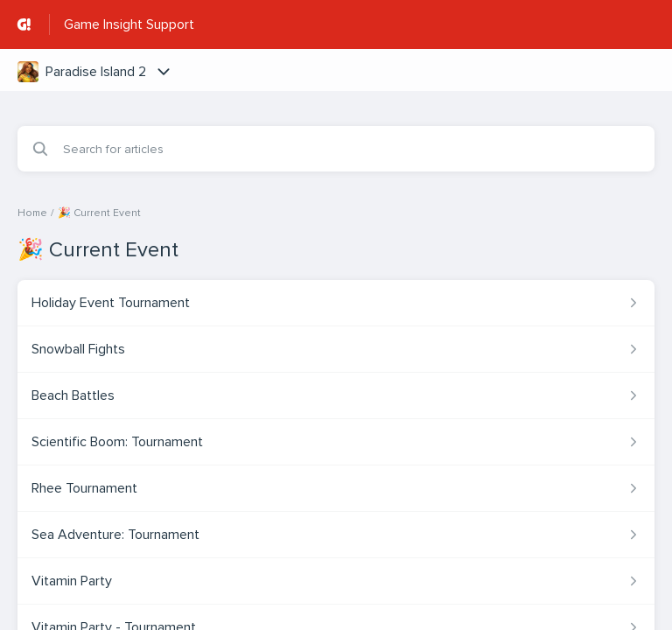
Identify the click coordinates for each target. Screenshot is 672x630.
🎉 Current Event (99, 213)
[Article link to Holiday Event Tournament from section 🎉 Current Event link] (336, 303)
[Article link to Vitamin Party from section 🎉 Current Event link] (336, 581)
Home (32, 213)
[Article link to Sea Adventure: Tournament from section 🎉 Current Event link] (336, 535)
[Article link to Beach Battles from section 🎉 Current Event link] (336, 395)
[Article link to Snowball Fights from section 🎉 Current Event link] (336, 349)
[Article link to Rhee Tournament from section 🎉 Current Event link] (336, 488)
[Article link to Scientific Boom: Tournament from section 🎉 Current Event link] (336, 442)
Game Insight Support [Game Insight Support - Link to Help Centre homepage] (129, 24)
